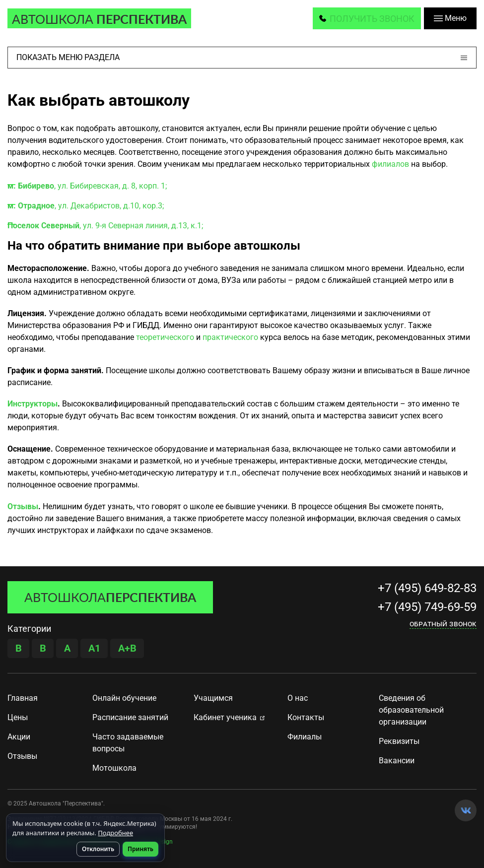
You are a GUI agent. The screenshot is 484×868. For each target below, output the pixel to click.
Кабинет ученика (225, 718)
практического (230, 338)
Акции (19, 737)
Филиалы (305, 737)
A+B (127, 649)
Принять (140, 849)
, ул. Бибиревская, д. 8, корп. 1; (87, 186)
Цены (18, 718)
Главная (23, 699)
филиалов (390, 165)
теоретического (165, 338)
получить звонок (372, 19)
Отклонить (98, 849)
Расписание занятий (130, 718)
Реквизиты (399, 742)
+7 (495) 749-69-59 (427, 607)
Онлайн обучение (124, 699)
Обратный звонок (443, 624)
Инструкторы (33, 404)
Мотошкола (114, 768)
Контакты (306, 718)
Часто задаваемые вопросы (128, 743)
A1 (94, 649)
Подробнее (115, 833)
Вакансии (397, 761)
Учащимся (213, 699)
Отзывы (23, 507)
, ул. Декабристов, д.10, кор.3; (86, 206)
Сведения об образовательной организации (411, 710)
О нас (298, 699)
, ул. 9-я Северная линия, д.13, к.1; (105, 226)
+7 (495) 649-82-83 (427, 589)
